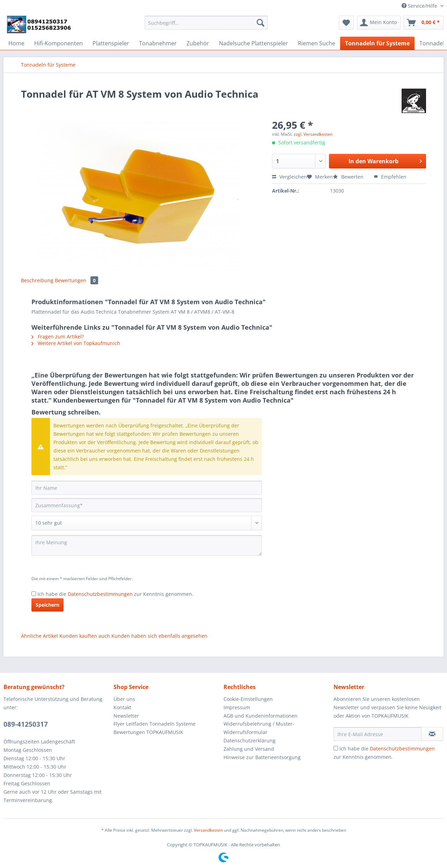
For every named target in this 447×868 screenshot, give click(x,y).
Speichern (47, 605)
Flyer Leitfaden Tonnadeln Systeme (155, 724)
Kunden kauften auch (85, 636)
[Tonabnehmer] (158, 43)
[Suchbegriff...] (206, 23)
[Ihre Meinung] (147, 545)
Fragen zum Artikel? (58, 336)
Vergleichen (290, 177)
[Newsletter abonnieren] (432, 734)
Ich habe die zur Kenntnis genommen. (115, 594)
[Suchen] (261, 23)
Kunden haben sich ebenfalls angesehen (159, 636)
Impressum (237, 707)
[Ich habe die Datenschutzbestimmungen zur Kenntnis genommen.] (34, 594)
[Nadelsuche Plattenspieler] (254, 43)
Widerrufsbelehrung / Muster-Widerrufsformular (259, 728)
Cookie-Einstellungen (248, 699)
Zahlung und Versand (249, 749)
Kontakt (122, 707)
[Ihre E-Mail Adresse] (378, 734)
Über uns (124, 699)
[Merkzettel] (346, 23)
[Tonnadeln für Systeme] (377, 43)
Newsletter (126, 716)
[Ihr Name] (147, 488)
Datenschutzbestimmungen (100, 594)
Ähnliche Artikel (39, 636)
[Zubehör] (198, 43)
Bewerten (349, 177)
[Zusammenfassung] (147, 505)
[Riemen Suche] (317, 43)
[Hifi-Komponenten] (58, 43)
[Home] (16, 43)
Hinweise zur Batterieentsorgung (262, 757)
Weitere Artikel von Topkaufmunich (76, 343)
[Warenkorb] (424, 23)
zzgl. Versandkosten (313, 134)
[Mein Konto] (379, 23)
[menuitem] (206, 26)
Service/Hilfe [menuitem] (420, 6)
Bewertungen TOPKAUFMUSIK (148, 732)
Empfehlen (390, 177)
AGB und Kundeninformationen (261, 716)
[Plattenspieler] (111, 43)
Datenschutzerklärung (250, 740)
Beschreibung (37, 280)
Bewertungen (76, 280)
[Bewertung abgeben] (147, 523)
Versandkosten (208, 830)
